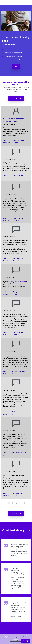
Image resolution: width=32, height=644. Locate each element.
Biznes (15, 87)
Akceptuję (25, 641)
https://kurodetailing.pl (20, 281)
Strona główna (7, 87)
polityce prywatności (15, 641)
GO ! (16, 67)
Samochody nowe (24, 87)
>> (23, 503)
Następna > (17, 503)
